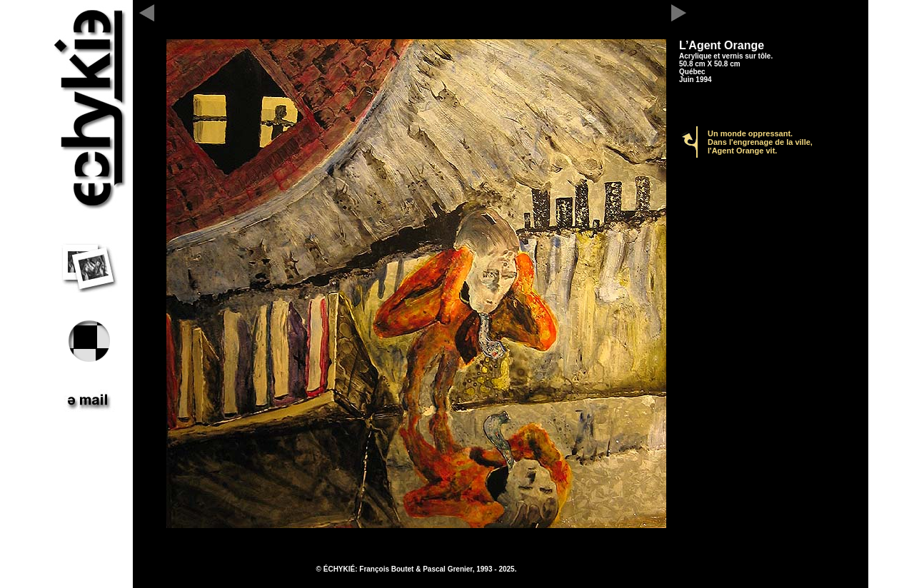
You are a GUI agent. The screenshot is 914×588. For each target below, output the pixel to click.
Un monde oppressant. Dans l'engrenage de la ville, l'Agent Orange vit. (760, 142)
